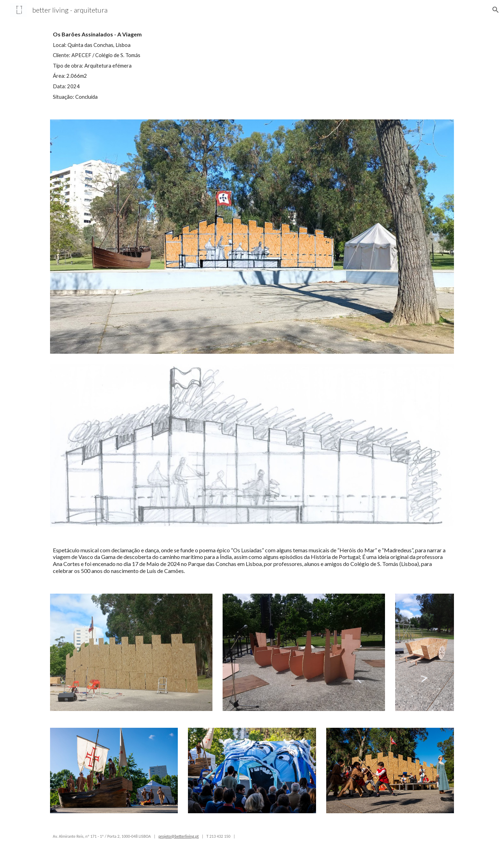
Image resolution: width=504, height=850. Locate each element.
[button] (496, 10)
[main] (148, 65)
